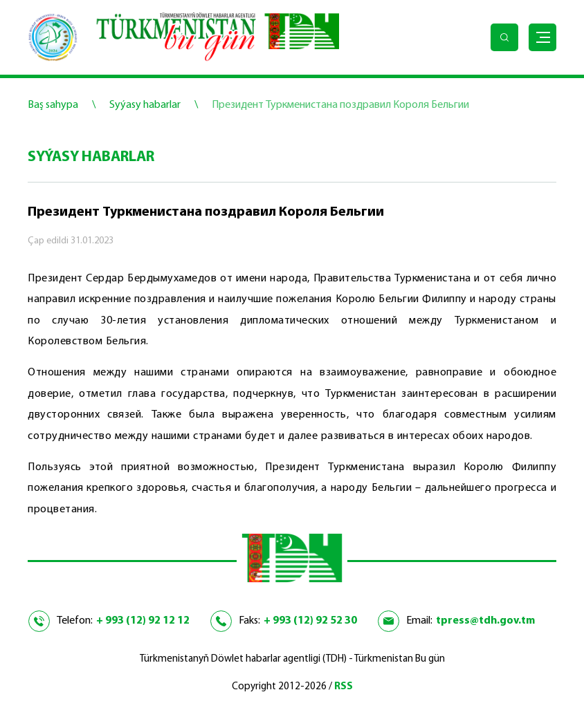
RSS (344, 687)
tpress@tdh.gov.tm (485, 621)
